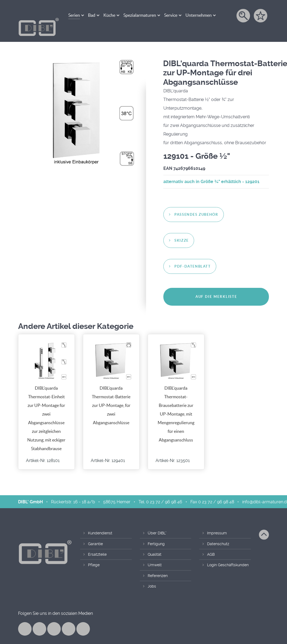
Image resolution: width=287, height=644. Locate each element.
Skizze (182, 229)
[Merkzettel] (261, 16)
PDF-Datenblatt (193, 255)
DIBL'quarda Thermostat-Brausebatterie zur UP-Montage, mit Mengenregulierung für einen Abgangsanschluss (176, 402)
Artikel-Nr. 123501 (173, 449)
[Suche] (244, 16)
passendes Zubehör (196, 203)
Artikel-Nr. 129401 (108, 449)
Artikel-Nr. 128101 (43, 449)
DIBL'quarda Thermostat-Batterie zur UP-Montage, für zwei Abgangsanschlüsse (111, 394)
